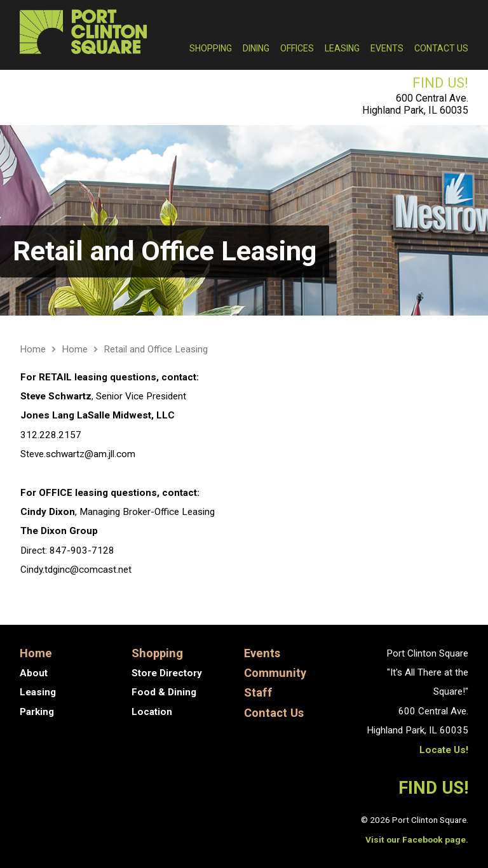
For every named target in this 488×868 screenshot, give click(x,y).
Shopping (211, 48)
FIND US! (440, 83)
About (34, 673)
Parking (37, 712)
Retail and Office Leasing (165, 251)
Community (275, 673)
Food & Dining (164, 692)
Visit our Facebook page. (417, 839)
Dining (256, 48)
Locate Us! (444, 750)
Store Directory (167, 673)
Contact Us (441, 48)
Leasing (342, 48)
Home (33, 349)
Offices (297, 48)
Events (387, 48)
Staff (258, 692)
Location (152, 712)
